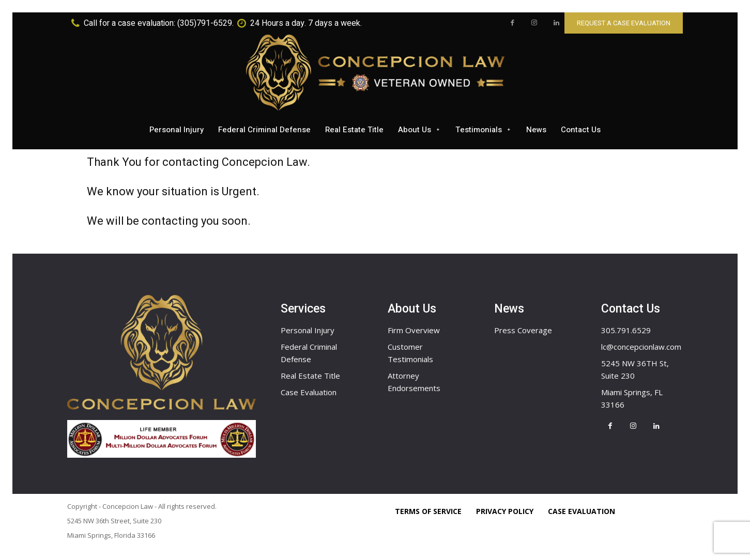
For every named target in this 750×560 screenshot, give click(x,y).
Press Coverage (523, 330)
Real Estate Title (310, 376)
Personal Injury (308, 330)
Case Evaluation (309, 392)
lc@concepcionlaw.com (641, 347)
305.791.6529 (626, 330)
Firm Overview (414, 330)
